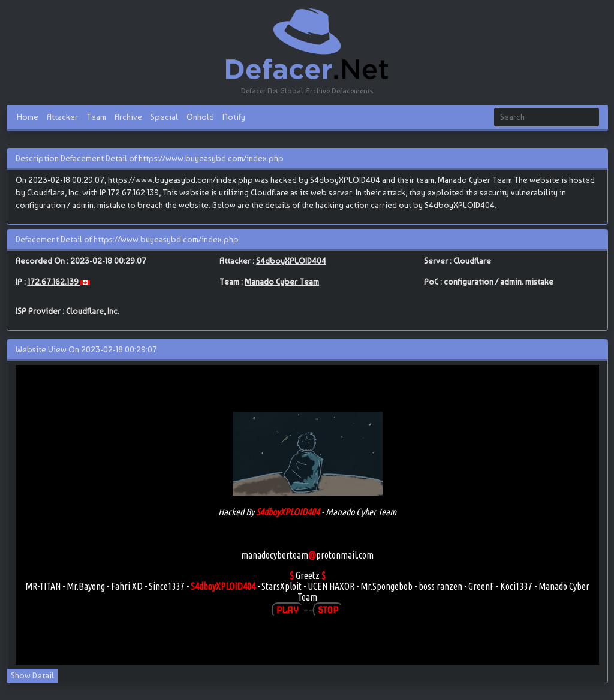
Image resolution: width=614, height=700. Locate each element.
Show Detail (32, 675)
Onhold (200, 117)
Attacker (62, 117)
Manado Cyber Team (282, 282)
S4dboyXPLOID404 (291, 261)
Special (164, 117)
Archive (128, 117)
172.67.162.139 (54, 282)
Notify (234, 117)
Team (96, 117)
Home (28, 117)
